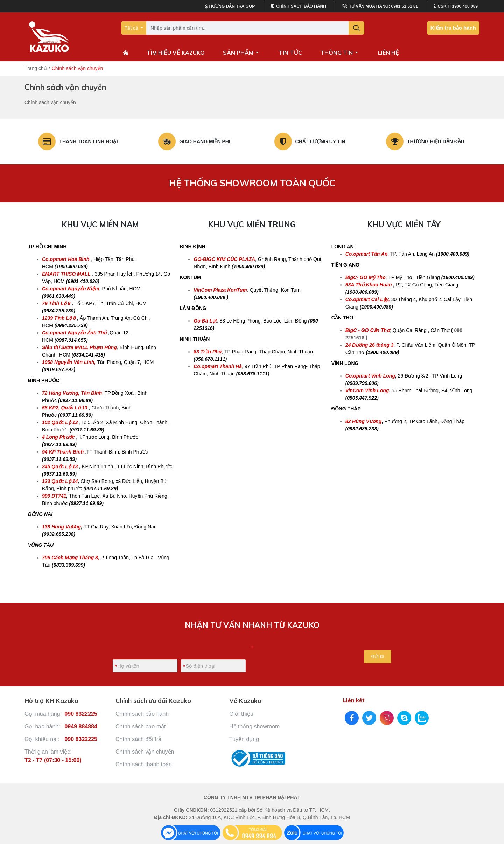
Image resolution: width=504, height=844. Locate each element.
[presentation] (297, 653)
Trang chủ (36, 68)
